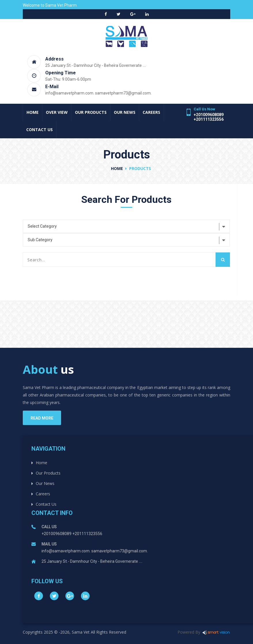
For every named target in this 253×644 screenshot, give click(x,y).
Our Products (91, 112)
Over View (57, 112)
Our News (125, 112)
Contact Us (39, 130)
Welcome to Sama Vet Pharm (50, 5)
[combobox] (126, 226)
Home (33, 112)
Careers (151, 112)
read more (42, 418)
